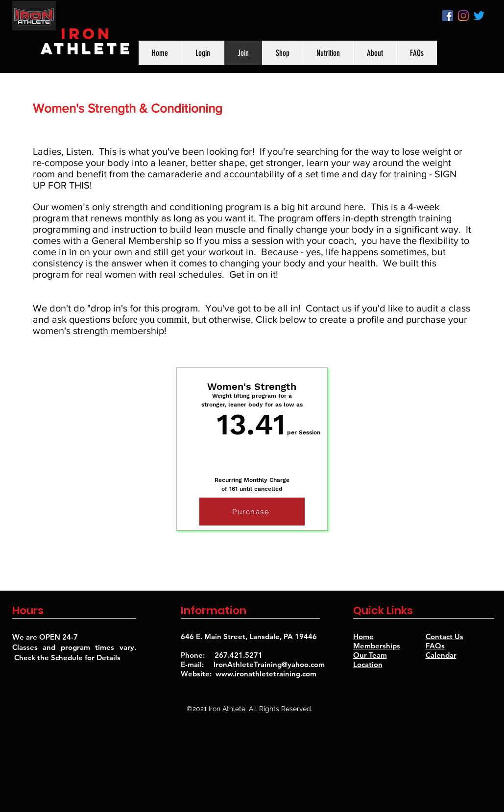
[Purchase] (252, 512)
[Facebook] (448, 16)
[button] (375, 53)
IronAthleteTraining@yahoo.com (269, 664)
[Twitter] (479, 16)
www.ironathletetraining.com (266, 674)
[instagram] (463, 16)
